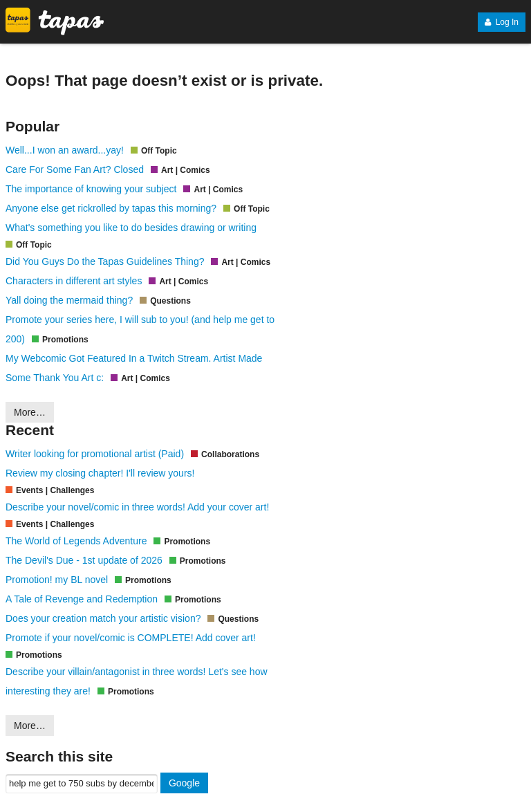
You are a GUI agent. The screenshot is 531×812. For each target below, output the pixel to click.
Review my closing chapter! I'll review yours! (100, 473)
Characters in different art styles (74, 281)
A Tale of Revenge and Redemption (82, 599)
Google (184, 783)
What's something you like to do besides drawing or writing (131, 228)
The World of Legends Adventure (76, 541)
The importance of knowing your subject (91, 189)
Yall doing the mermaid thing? (69, 300)
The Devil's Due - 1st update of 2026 (84, 560)
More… (30, 412)
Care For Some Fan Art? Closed (75, 169)
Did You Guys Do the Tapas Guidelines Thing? (105, 261)
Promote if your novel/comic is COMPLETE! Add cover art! (131, 638)
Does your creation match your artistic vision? (103, 618)
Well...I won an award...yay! (65, 150)
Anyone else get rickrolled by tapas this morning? (111, 208)
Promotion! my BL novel (57, 580)
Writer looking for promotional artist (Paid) (95, 454)
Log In (502, 22)
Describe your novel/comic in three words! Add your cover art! (137, 507)
